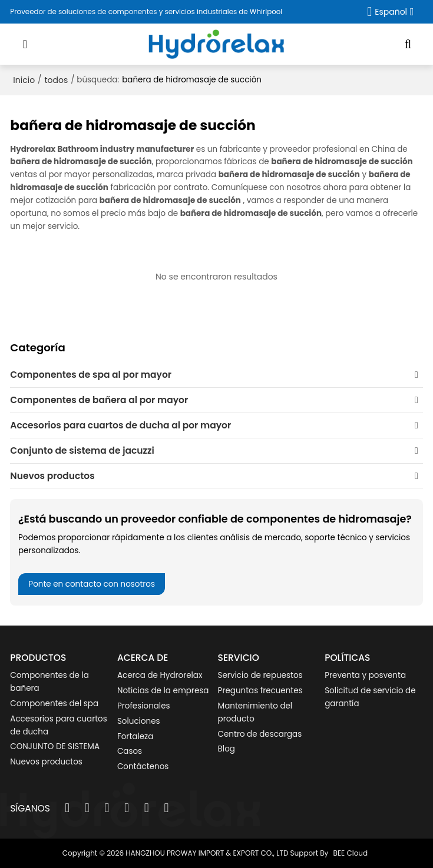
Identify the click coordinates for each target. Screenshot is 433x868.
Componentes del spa (54, 704)
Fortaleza (135, 736)
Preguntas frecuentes (260, 691)
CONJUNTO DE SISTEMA (55, 746)
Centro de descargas (260, 734)
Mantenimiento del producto (255, 712)
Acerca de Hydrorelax (160, 675)
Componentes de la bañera (49, 682)
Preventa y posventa (365, 675)
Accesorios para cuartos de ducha (58, 725)
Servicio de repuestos (260, 675)
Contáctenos (143, 766)
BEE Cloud (351, 853)
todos (57, 80)
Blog (227, 749)
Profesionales (144, 706)
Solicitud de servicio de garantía (370, 697)
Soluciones (139, 721)
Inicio (24, 80)
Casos (130, 751)
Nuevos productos (46, 762)
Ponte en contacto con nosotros (92, 584)
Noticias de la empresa (163, 691)
